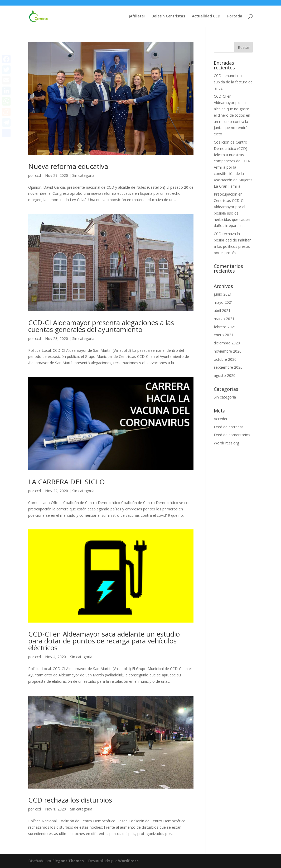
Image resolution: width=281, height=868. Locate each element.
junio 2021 (223, 294)
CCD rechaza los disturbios (70, 800)
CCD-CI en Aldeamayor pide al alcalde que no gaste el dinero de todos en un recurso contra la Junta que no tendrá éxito (232, 115)
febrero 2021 (225, 327)
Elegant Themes (68, 861)
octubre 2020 (225, 359)
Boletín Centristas (168, 16)
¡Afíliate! (137, 16)
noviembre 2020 (228, 351)
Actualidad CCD (206, 16)
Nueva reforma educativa (68, 166)
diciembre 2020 (227, 343)
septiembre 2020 (228, 367)
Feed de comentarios (232, 435)
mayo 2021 (223, 302)
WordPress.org (226, 443)
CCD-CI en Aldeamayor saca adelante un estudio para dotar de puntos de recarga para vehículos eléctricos (104, 641)
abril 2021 (222, 310)
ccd (38, 175)
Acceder (221, 419)
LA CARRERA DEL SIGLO (67, 482)
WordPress (128, 861)
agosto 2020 (225, 375)
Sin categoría (83, 175)
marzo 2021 (224, 319)
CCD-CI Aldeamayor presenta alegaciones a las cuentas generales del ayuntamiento (101, 326)
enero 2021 (224, 335)
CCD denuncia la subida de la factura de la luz (233, 82)
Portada (235, 16)
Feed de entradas (229, 427)
